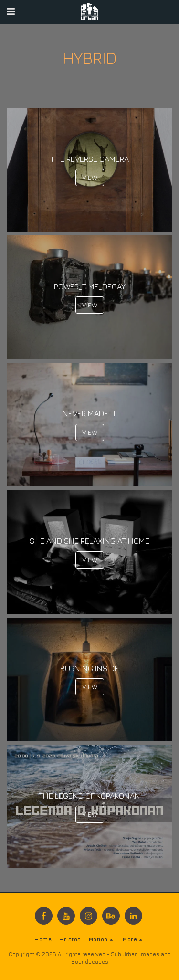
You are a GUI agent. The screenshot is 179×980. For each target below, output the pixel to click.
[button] (11, 11)
